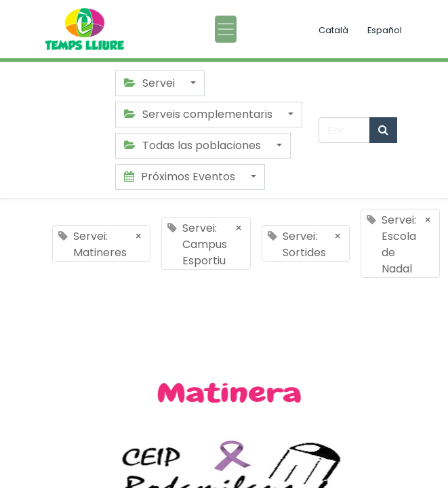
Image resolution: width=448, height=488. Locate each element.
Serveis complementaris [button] (200, 114)
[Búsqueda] (383, 130)
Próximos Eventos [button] (181, 177)
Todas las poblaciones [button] (194, 145)
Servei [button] (151, 83)
